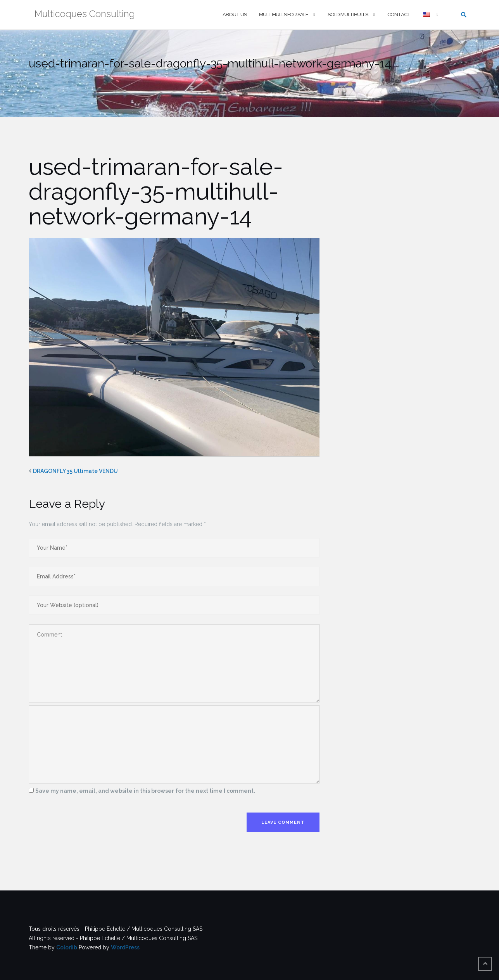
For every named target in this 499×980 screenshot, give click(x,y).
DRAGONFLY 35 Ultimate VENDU (75, 471)
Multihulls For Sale (284, 15)
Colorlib (67, 947)
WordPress (125, 947)
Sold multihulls (348, 15)
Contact (399, 15)
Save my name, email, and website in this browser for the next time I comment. (145, 791)
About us (235, 15)
